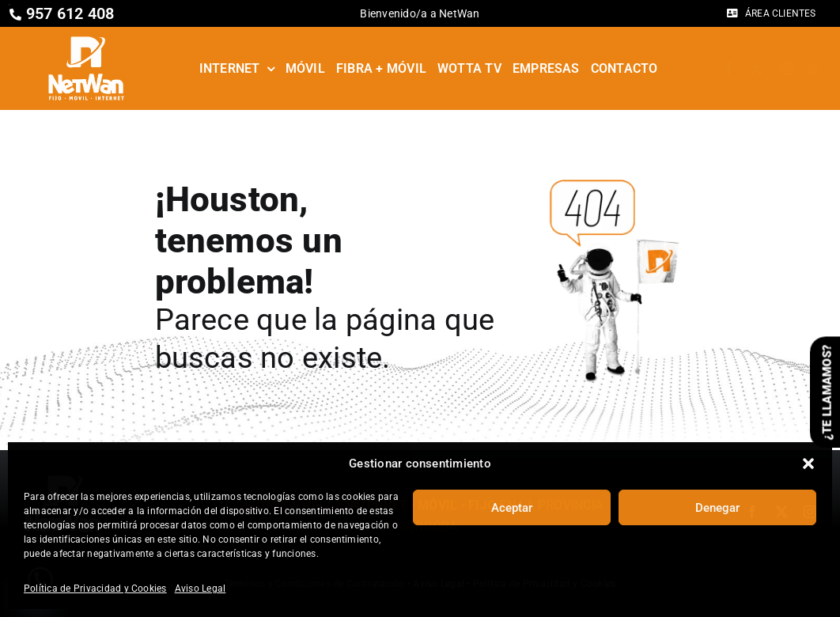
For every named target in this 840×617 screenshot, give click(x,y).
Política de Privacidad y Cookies (95, 589)
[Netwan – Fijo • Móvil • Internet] (86, 41)
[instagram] (786, 69)
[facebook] (728, 69)
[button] (808, 464)
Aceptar (512, 508)
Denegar (717, 508)
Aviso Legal (201, 589)
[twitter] (757, 69)
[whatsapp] (814, 69)
